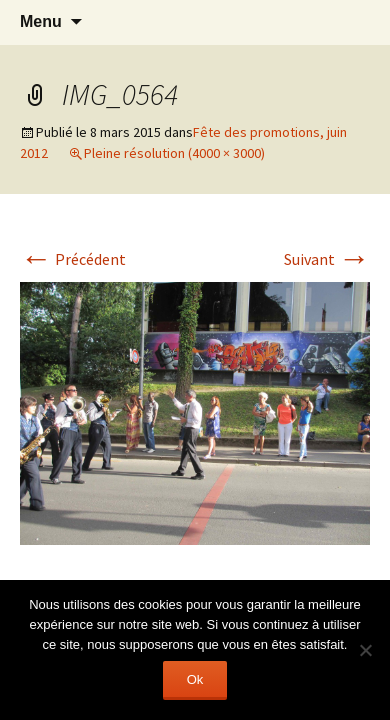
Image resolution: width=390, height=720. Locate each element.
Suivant (327, 259)
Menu (41, 21)
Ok (195, 679)
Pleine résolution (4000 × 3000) (174, 153)
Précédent (73, 259)
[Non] (365, 650)
